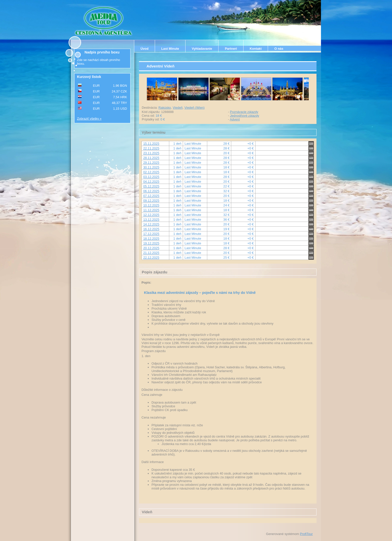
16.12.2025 (151, 229)
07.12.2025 (151, 196)
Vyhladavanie (202, 49)
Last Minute (170, 49)
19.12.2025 (151, 243)
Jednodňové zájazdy (245, 116)
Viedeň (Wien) (195, 108)
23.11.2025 (151, 153)
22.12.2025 (151, 258)
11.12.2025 (151, 210)
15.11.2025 (151, 144)
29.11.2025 (151, 163)
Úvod (144, 49)
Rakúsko (165, 108)
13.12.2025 (151, 220)
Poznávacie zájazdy (244, 112)
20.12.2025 (151, 248)
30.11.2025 (151, 167)
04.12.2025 (151, 182)
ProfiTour (306, 534)
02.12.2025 (151, 172)
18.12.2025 (151, 239)
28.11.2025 (151, 158)
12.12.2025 (151, 215)
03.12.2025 (151, 177)
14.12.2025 (151, 224)
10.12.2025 (151, 205)
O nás (279, 49)
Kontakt (256, 49)
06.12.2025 (151, 191)
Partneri (231, 49)
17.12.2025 (151, 234)
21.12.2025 (151, 253)
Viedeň (178, 108)
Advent (235, 119)
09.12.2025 (151, 201)
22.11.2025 (151, 148)
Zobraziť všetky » (89, 119)
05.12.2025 (151, 186)
